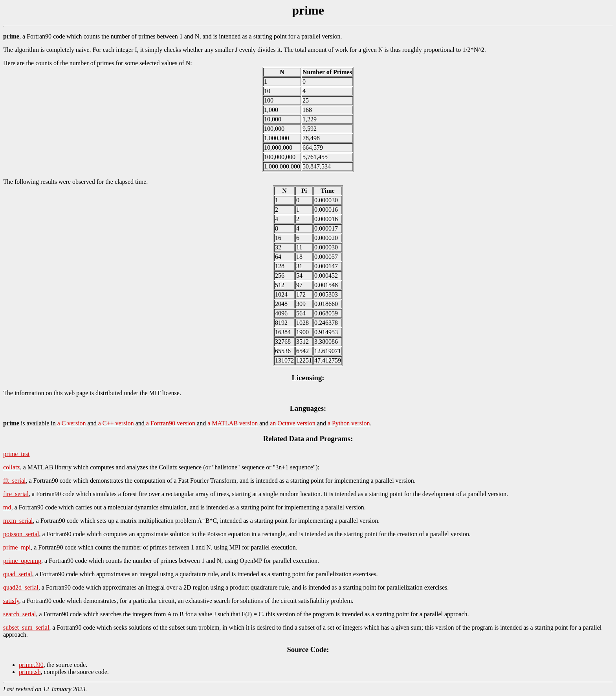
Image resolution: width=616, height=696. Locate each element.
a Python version (349, 423)
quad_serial (18, 574)
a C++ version (116, 423)
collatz (12, 467)
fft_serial (14, 481)
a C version (72, 423)
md (7, 507)
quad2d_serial (21, 587)
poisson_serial (21, 534)
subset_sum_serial (26, 627)
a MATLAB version (233, 423)
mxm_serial (18, 521)
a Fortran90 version (171, 423)
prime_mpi (17, 547)
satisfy (11, 601)
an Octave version (293, 423)
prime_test (16, 454)
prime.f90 (31, 665)
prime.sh (30, 672)
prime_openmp (22, 561)
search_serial (20, 614)
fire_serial (16, 494)
